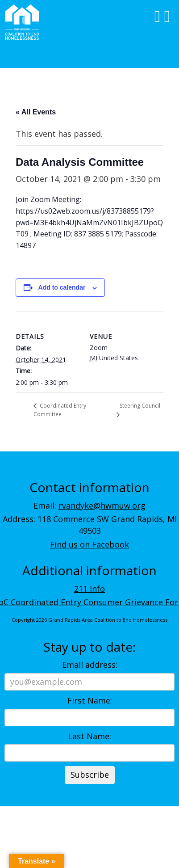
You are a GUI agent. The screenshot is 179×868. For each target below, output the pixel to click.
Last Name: (89, 736)
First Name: (90, 700)
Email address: (90, 665)
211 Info (89, 589)
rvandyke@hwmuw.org (102, 506)
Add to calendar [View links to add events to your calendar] (62, 287)
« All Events (36, 112)
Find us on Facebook (89, 544)
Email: (89, 506)
